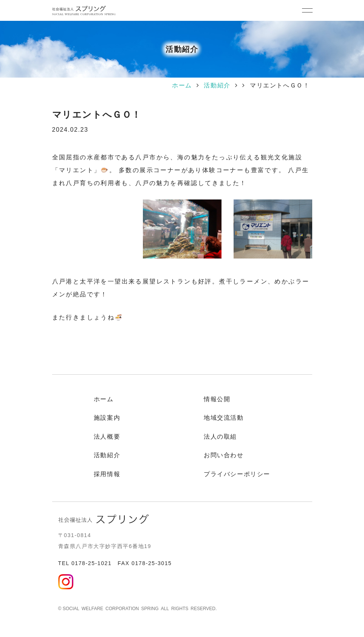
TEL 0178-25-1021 (85, 563)
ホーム (182, 85)
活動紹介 (217, 85)
